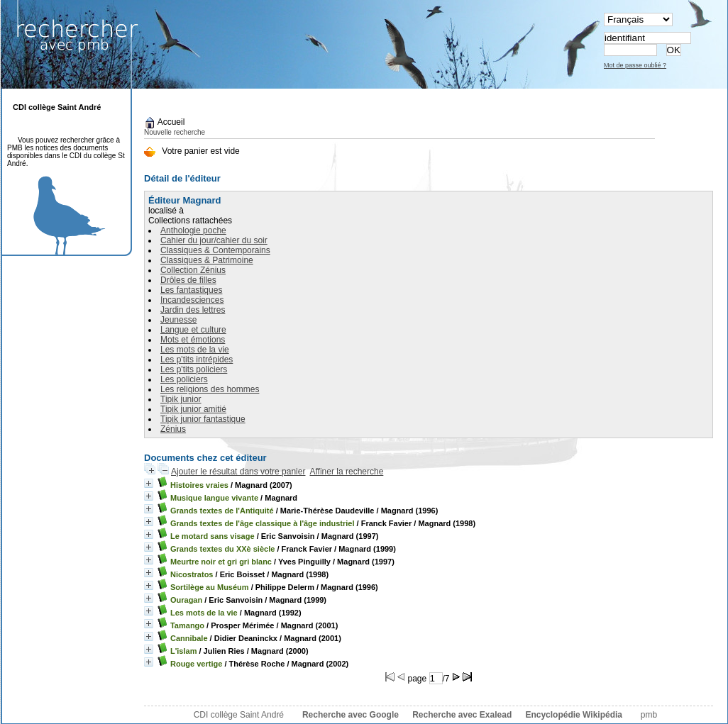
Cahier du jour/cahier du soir (214, 240)
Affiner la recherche (346, 472)
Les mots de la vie (195, 350)
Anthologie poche (193, 230)
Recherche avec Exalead (462, 715)
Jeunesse (178, 320)
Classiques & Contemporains (215, 250)
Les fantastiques (191, 290)
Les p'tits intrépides (197, 360)
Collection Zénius (193, 270)
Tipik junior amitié (193, 409)
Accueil (164, 122)
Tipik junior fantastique (203, 419)
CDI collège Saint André (239, 715)
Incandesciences (192, 300)
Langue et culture (193, 330)
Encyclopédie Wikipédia (574, 715)
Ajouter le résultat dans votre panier (238, 472)
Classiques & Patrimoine (207, 260)
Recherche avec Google (351, 715)
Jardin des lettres (193, 310)
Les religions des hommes (210, 389)
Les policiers (184, 379)
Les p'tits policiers (194, 369)
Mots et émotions (193, 340)
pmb (649, 715)
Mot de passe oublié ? (635, 65)
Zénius (173, 429)
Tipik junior (181, 399)
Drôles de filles (188, 280)
